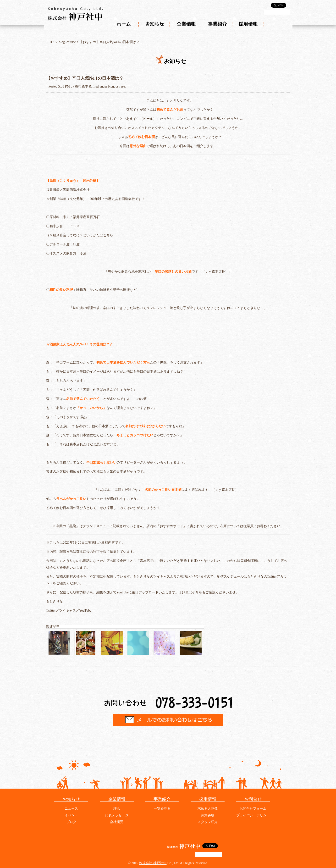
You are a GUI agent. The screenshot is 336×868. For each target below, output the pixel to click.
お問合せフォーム (253, 809)
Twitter (51, 611)
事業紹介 (217, 24)
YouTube (85, 611)
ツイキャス (67, 611)
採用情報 (248, 24)
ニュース (71, 809)
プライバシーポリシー (253, 815)
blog (62, 42)
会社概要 (117, 822)
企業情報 (186, 24)
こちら (108, 235)
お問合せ (253, 799)
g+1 (277, 12)
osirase (71, 42)
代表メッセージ (117, 815)
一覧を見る (162, 809)
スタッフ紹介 (208, 822)
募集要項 (208, 815)
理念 (117, 809)
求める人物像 (208, 809)
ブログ (71, 822)
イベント (71, 815)
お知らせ (155, 24)
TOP (52, 42)
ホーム (124, 24)
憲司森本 (82, 86)
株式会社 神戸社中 (153, 863)
